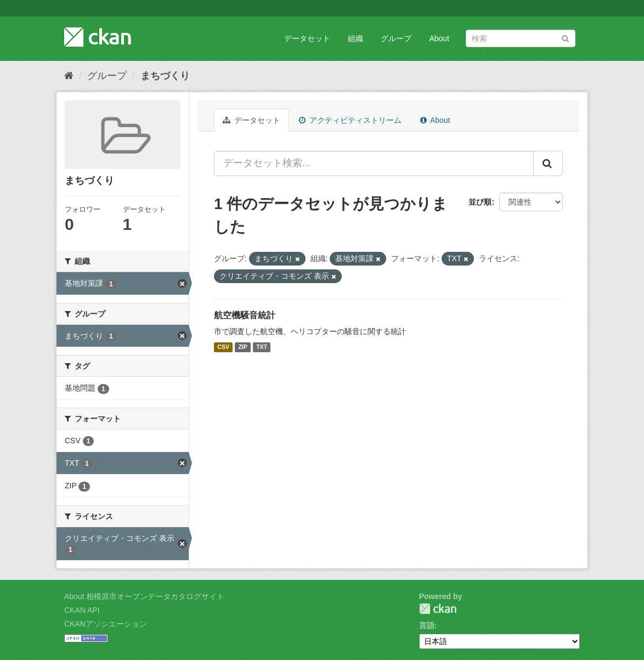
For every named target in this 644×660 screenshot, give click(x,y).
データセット (307, 38)
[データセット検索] (521, 38)
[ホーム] (69, 76)
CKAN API (82, 610)
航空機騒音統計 (245, 315)
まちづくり (165, 76)
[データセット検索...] (374, 163)
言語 (427, 625)
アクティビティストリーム (350, 120)
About (439, 38)
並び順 (480, 202)
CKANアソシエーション (106, 624)
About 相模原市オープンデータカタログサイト (144, 596)
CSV (223, 347)
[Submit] (565, 38)
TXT (262, 347)
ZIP (242, 347)
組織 (355, 38)
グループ (396, 38)
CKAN (438, 609)
